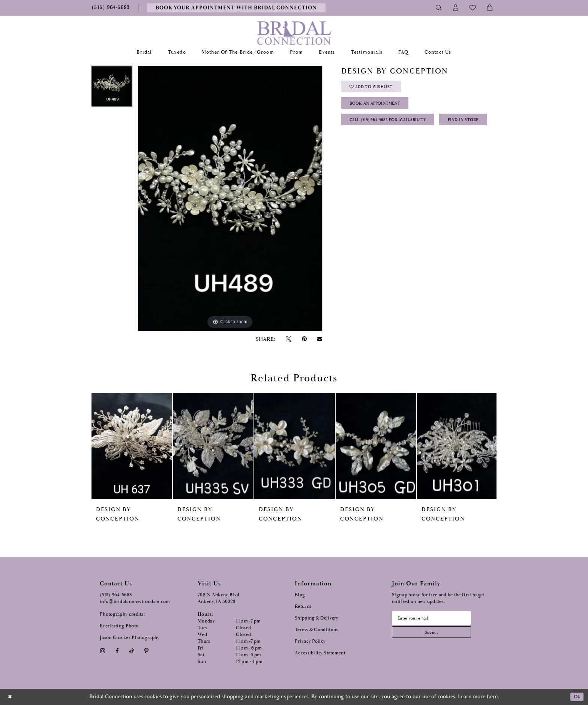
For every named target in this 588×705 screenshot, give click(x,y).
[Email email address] (437, 619)
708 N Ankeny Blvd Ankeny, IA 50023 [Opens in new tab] (218, 598)
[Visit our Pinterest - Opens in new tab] (147, 651)
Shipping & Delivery (317, 618)
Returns (303, 607)
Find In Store (368, 145)
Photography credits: (122, 614)
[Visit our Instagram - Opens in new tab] (102, 651)
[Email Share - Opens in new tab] (320, 339)
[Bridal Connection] (294, 33)
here (492, 697)
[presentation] (132, 446)
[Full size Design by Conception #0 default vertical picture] (230, 198)
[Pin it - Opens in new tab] (304, 339)
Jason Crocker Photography (130, 638)
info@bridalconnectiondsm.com (135, 602)
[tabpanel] (112, 89)
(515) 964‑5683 (116, 595)
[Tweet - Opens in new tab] (288, 339)
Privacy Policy (310, 641)
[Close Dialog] (11, 697)
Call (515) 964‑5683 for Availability (396, 126)
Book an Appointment (381, 107)
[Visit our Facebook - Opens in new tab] (117, 651)
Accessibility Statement (320, 653)
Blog (300, 595)
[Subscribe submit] (437, 635)
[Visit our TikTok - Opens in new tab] (132, 651)
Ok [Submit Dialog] (576, 697)
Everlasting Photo (119, 626)
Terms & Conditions (316, 630)
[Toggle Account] (456, 8)
